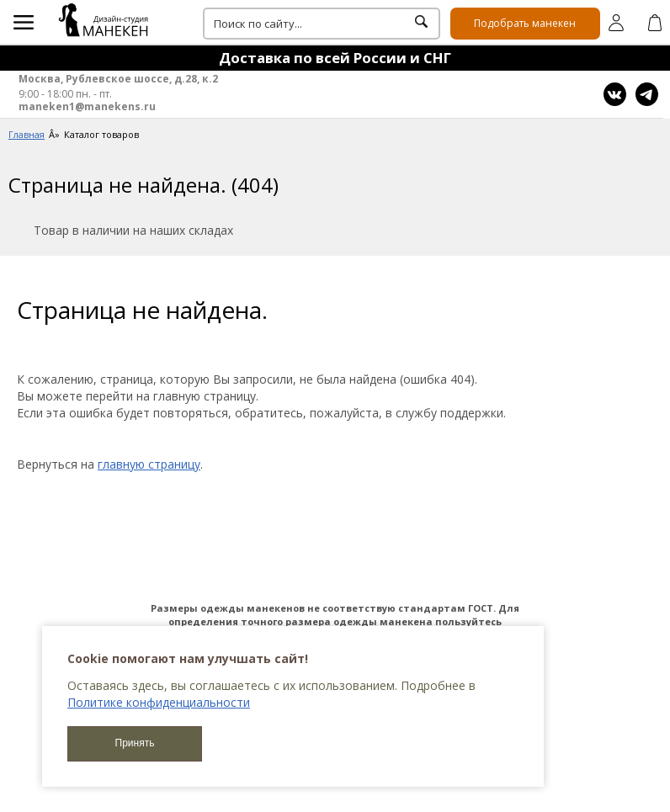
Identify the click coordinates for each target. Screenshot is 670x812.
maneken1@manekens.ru (87, 107)
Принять (135, 743)
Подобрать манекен (525, 23)
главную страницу (149, 464)
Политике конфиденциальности (159, 702)
